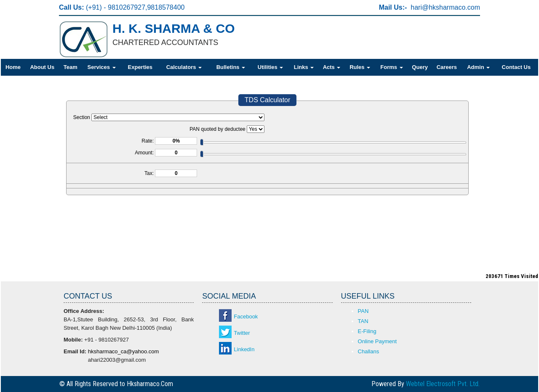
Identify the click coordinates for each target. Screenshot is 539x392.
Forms (391, 67)
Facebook (246, 317)
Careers (447, 67)
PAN (363, 311)
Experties (140, 67)
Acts (332, 67)
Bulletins (231, 67)
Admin (478, 67)
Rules (360, 67)
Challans (369, 351)
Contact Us (516, 67)
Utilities (271, 67)
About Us (42, 67)
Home (13, 67)
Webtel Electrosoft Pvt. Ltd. (443, 384)
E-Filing (367, 331)
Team (71, 67)
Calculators (184, 67)
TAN (363, 321)
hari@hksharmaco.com (445, 7)
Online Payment (378, 341)
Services (102, 67)
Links (304, 67)
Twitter (242, 333)
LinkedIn (244, 349)
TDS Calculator (267, 100)
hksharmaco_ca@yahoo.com (124, 351)
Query (420, 67)
